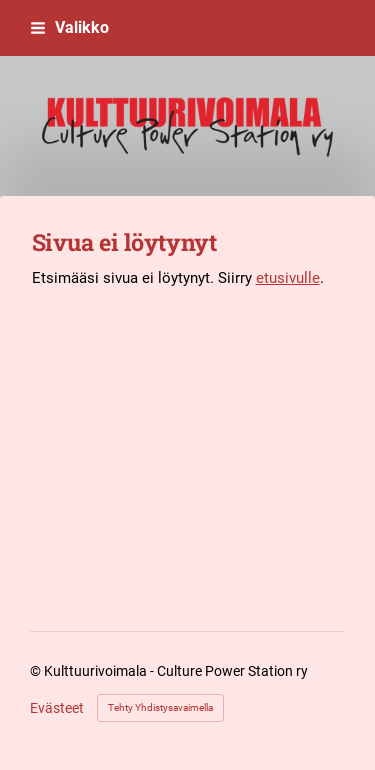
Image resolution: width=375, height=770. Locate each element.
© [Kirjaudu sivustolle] (37, 671)
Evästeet (57, 708)
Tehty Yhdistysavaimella (160, 707)
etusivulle (288, 278)
